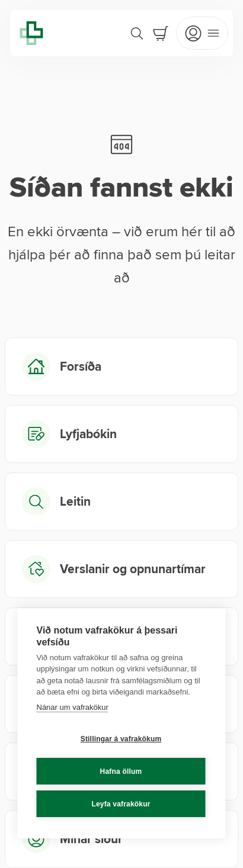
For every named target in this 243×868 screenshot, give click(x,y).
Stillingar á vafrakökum (121, 739)
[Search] (137, 33)
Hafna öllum (121, 771)
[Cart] (161, 33)
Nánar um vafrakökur (73, 707)
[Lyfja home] (31, 33)
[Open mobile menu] (202, 33)
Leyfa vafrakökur (121, 804)
